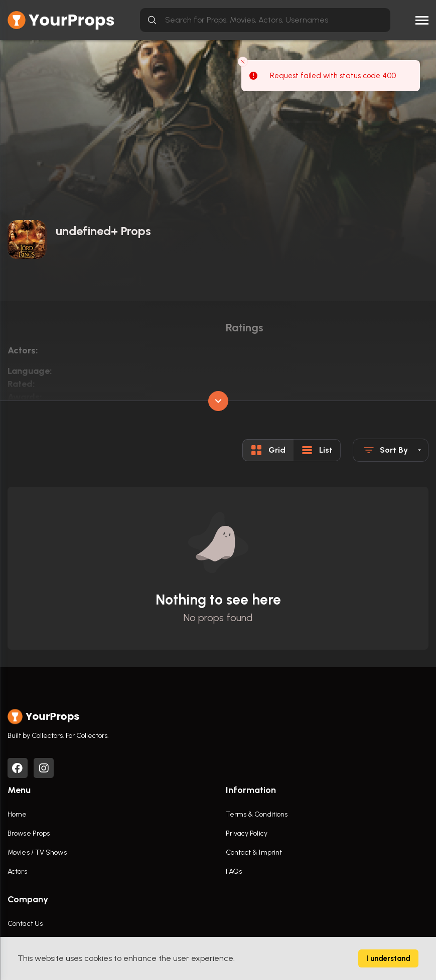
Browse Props (29, 833)
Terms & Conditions (257, 814)
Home (17, 814)
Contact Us (25, 924)
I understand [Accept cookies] (388, 958)
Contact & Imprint (254, 852)
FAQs (234, 871)
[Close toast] (243, 62)
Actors (17, 871)
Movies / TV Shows (37, 852)
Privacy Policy (247, 833)
